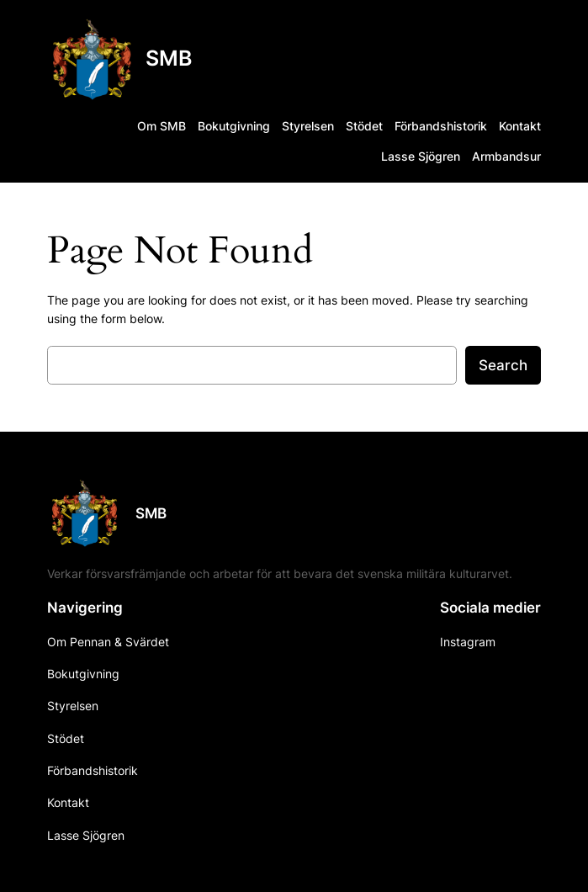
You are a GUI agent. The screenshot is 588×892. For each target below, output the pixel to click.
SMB (169, 58)
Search (503, 365)
